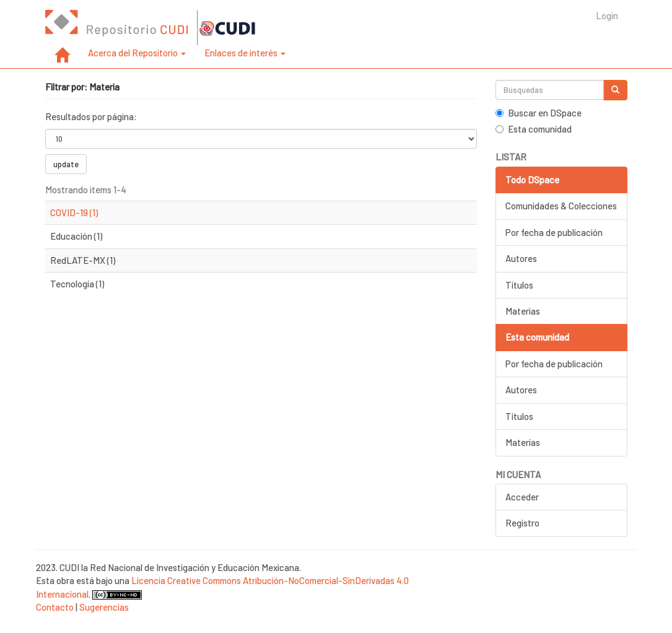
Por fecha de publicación (554, 232)
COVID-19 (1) (74, 212)
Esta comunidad (534, 129)
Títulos (519, 285)
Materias (523, 311)
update (66, 164)
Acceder (522, 497)
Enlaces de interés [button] (245, 53)
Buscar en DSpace (539, 113)
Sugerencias (104, 607)
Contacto (55, 607)
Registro (522, 523)
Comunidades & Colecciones (561, 206)
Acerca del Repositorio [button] (137, 53)
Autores (521, 258)
